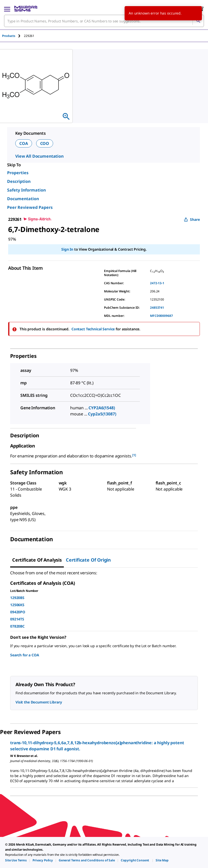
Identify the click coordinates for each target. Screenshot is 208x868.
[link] (16, 860)
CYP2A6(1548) (102, 408)
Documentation (23, 199)
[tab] (13, 36)
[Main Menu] (7, 9)
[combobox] (104, 21)
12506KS (17, 605)
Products (9, 36)
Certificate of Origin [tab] (88, 560)
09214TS (17, 619)
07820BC (17, 626)
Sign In (67, 249)
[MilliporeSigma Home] (26, 9)
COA (24, 143)
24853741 (157, 308)
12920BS (17, 598)
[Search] (198, 21)
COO (45, 143)
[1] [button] (134, 455)
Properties (18, 173)
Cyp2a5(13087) (102, 414)
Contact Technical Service (93, 329)
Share (192, 219)
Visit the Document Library (39, 702)
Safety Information (26, 190)
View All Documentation (39, 156)
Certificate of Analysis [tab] (37, 560)
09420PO (18, 612)
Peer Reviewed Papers (30, 207)
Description (19, 181)
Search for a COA (25, 655)
